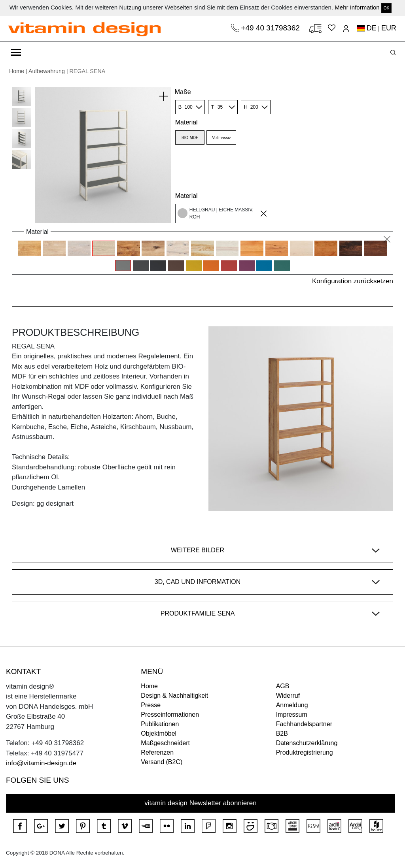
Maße (183, 92)
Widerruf (288, 696)
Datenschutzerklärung (307, 743)
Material (186, 122)
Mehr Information (357, 7)
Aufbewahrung (47, 71)
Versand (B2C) (162, 762)
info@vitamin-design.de (41, 763)
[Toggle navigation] (16, 52)
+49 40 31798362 (271, 28)
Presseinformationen (170, 715)
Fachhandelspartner (304, 724)
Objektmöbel (159, 733)
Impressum (292, 715)
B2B (282, 733)
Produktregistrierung (305, 752)
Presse (151, 705)
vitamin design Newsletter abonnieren (201, 803)
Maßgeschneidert (165, 743)
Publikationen (160, 724)
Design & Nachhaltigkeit (174, 696)
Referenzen (157, 752)
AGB (283, 686)
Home (17, 71)
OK (386, 8)
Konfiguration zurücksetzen (353, 281)
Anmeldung (292, 705)
